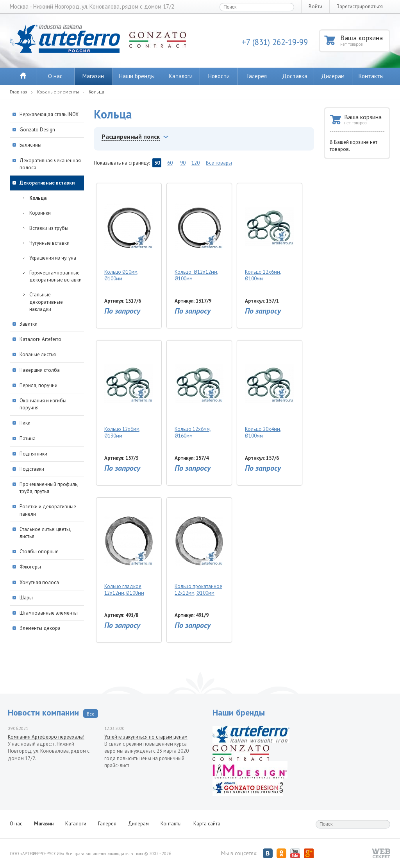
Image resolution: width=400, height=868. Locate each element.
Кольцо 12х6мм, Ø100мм (269, 235)
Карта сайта (207, 824)
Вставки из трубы (49, 228)
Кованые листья (38, 354)
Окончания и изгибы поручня (43, 404)
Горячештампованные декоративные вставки (55, 276)
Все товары (219, 163)
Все (91, 714)
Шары (26, 598)
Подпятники (33, 454)
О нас (55, 76)
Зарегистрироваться (360, 6)
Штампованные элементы (49, 613)
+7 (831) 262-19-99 (275, 42)
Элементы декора (40, 628)
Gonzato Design (37, 130)
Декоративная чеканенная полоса (50, 164)
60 (170, 163)
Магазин (93, 76)
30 (157, 163)
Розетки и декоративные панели (48, 510)
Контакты (371, 76)
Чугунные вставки (49, 243)
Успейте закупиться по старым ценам (146, 737)
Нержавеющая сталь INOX (49, 114)
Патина (28, 438)
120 (196, 163)
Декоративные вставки (47, 183)
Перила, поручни (38, 385)
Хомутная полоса (39, 582)
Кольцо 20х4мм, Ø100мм (269, 392)
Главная (19, 92)
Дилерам (333, 76)
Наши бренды (137, 76)
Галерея (257, 76)
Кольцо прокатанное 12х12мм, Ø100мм (199, 549)
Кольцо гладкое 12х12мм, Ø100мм (129, 549)
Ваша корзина (365, 40)
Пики (25, 423)
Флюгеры (30, 567)
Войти (315, 6)
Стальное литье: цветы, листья (45, 533)
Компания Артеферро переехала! (46, 737)
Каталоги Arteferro (40, 339)
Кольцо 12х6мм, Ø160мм (199, 392)
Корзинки (40, 213)
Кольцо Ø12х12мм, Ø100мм (199, 235)
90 (183, 163)
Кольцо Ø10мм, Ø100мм (129, 235)
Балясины (30, 145)
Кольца (38, 198)
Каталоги (181, 76)
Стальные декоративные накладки (46, 302)
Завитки (29, 324)
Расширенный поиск (131, 136)
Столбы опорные (39, 551)
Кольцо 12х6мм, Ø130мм (129, 392)
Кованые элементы (58, 92)
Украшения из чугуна (53, 258)
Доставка (295, 76)
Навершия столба (40, 370)
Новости (219, 76)
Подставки (32, 469)
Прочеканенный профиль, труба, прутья (49, 488)
